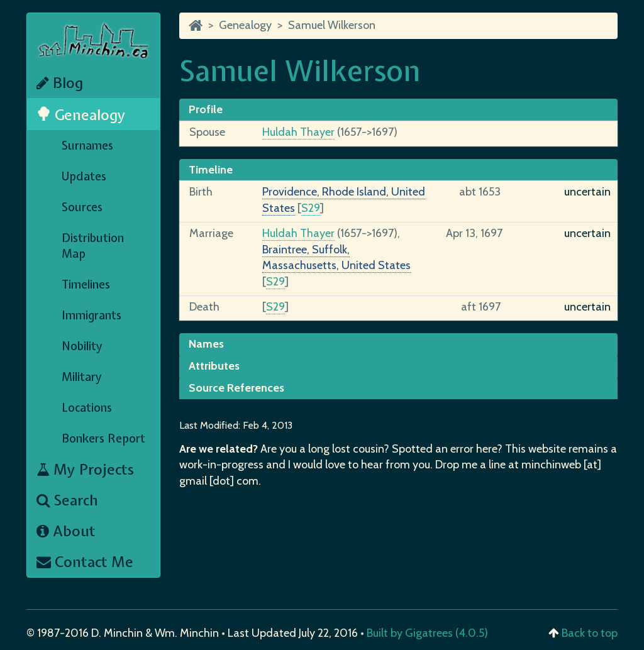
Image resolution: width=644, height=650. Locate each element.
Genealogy (81, 115)
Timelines (86, 284)
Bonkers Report (103, 438)
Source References (236, 388)
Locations (87, 408)
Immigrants (92, 315)
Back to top (590, 633)
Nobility (82, 346)
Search (67, 500)
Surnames (87, 146)
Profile (206, 109)
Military (82, 377)
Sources (82, 207)
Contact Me (85, 562)
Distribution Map (93, 246)
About (66, 531)
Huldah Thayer (298, 132)
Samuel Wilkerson (332, 25)
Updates (84, 176)
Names (206, 344)
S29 (311, 208)
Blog (60, 83)
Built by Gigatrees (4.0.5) (427, 633)
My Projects (85, 469)
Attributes (214, 366)
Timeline (211, 170)
